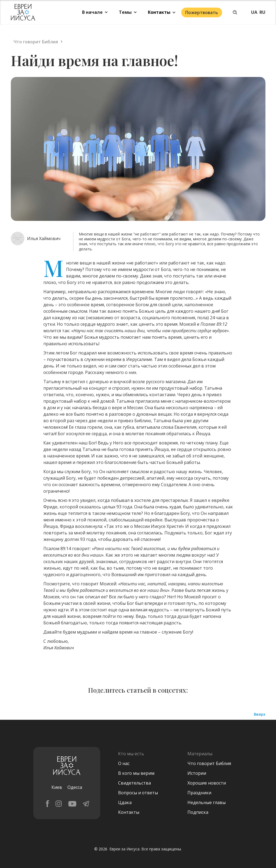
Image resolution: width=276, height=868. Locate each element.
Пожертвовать (202, 12)
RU (262, 12)
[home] (23, 12)
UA (254, 12)
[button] (95, 12)
